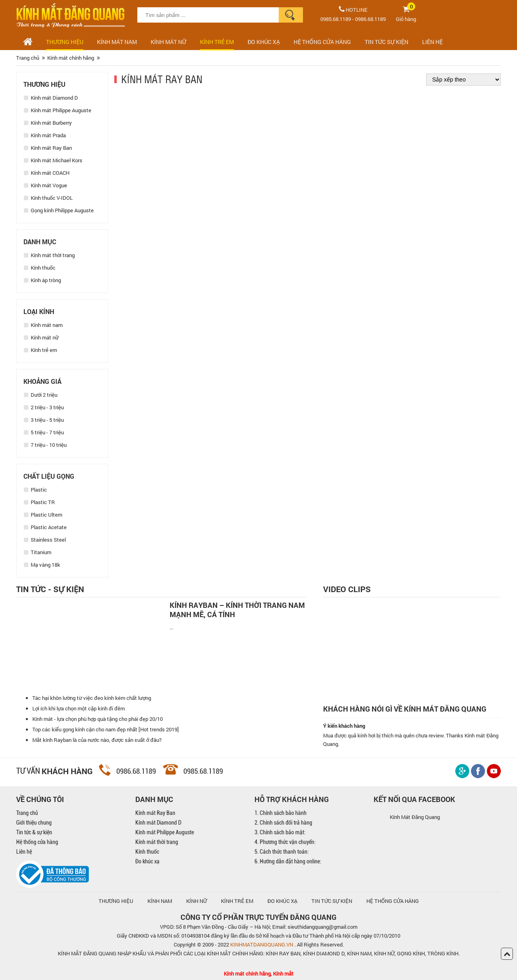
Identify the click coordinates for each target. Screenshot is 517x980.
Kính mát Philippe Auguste (58, 110)
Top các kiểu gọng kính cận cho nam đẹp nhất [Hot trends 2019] (106, 729)
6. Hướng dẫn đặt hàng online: (288, 861)
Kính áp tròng (42, 280)
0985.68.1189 (336, 19)
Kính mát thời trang (49, 255)
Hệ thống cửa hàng (37, 842)
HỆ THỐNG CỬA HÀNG (322, 42)
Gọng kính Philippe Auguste (59, 210)
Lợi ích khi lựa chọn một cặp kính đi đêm (79, 708)
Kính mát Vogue (45, 185)
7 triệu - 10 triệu (45, 445)
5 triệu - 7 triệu (44, 432)
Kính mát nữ (168, 42)
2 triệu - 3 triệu (44, 407)
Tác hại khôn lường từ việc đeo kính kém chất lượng (92, 698)
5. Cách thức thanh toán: (282, 852)
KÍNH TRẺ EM (237, 901)
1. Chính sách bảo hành (281, 813)
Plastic (35, 490)
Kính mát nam (117, 42)
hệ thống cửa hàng (393, 901)
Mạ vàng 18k (42, 565)
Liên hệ (24, 852)
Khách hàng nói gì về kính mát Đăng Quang (405, 709)
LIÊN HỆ (432, 42)
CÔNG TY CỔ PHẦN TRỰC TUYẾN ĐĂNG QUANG (258, 917)
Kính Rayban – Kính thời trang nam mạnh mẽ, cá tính (237, 610)
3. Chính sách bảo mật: (280, 832)
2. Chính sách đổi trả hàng (283, 823)
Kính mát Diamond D (51, 98)
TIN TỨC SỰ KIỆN (387, 42)
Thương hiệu (65, 42)
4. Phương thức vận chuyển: (285, 842)
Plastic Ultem (43, 515)
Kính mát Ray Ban (48, 148)
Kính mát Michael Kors (53, 160)
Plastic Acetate (45, 527)
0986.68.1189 (370, 19)
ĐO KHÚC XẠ (264, 42)
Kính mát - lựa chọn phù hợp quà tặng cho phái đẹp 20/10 (98, 719)
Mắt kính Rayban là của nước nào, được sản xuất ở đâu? (97, 740)
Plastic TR (39, 502)
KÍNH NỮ (197, 901)
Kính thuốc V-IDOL (48, 198)
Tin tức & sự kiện (34, 832)
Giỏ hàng (406, 19)
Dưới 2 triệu (41, 395)
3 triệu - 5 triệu (44, 420)
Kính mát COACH (47, 173)
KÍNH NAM (160, 901)
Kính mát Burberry (48, 123)
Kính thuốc (40, 268)
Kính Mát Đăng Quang (415, 817)
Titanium (38, 552)
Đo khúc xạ (147, 861)
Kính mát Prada (45, 135)
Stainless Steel (45, 540)
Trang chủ (27, 813)
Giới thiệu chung (34, 823)
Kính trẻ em (217, 42)
